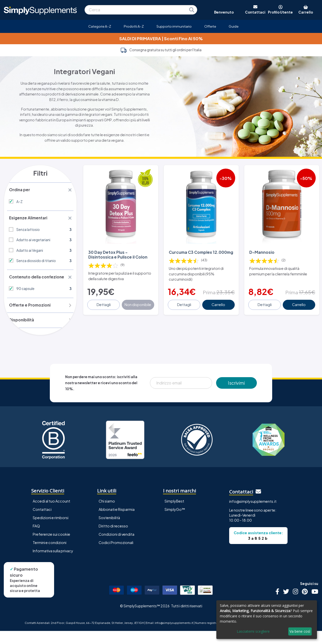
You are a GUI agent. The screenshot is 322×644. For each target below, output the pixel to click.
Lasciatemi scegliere (253, 631)
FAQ (36, 539)
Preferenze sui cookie (51, 547)
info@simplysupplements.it (253, 514)
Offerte (210, 26)
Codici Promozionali (116, 556)
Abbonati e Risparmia (117, 522)
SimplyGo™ (175, 522)
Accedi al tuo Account (51, 514)
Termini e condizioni (50, 556)
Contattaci (42, 522)
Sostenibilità (109, 531)
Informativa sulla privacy (53, 564)
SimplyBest (174, 514)
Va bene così (300, 631)
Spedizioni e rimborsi (51, 531)
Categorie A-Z (100, 26)
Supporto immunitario (174, 26)
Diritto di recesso (113, 539)
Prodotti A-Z (134, 26)
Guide (234, 26)
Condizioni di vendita (116, 547)
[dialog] (267, 620)
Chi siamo (107, 514)
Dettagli (104, 308)
